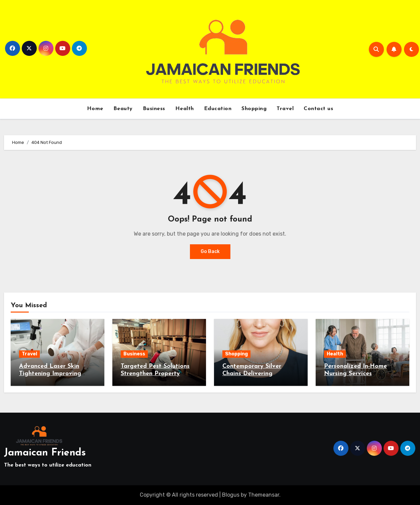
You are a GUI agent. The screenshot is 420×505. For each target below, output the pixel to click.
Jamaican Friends (45, 453)
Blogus (231, 495)
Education (218, 109)
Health (185, 109)
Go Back (210, 251)
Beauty (123, 109)
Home (95, 109)
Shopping (254, 109)
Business (154, 109)
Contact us (318, 109)
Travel (285, 109)
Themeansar (264, 495)
